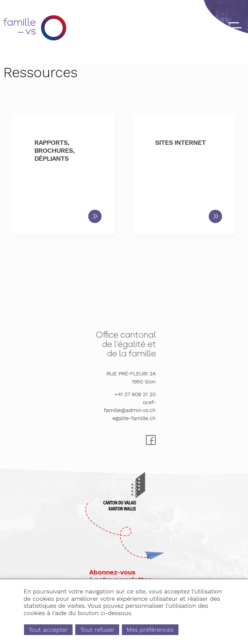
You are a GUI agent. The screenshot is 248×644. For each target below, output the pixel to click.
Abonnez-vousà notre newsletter (120, 576)
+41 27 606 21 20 (135, 394)
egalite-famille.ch (134, 418)
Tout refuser (97, 630)
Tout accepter (48, 630)
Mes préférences (150, 630)
